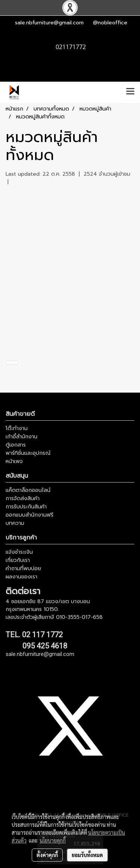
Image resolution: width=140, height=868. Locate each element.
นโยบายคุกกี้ (53, 840)
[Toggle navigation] (130, 92)
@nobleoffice (110, 23)
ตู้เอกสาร (16, 445)
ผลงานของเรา (21, 577)
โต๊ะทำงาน (17, 428)
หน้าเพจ (14, 461)
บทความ (15, 523)
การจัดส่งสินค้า (23, 498)
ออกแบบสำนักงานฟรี (29, 515)
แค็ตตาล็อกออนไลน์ (28, 490)
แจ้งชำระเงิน (19, 552)
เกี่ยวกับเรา (18, 560)
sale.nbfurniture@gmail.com (49, 23)
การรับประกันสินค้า (26, 507)
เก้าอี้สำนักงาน (21, 437)
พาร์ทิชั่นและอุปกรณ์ (28, 453)
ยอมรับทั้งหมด (87, 855)
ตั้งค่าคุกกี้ (47, 855)
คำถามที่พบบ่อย (23, 568)
